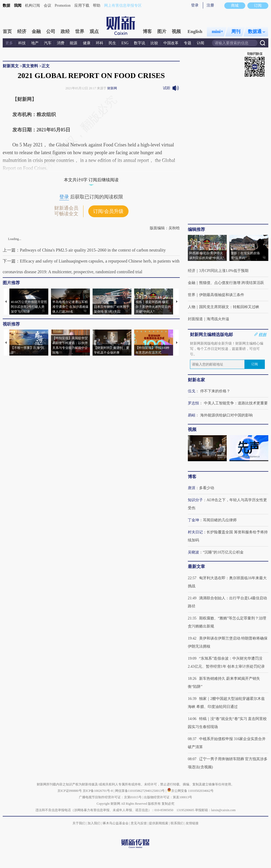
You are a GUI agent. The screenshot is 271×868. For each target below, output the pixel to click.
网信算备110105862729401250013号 (140, 791)
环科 (100, 43)
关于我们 (79, 823)
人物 (192, 307)
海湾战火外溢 (218, 319)
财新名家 (196, 380)
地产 (35, 43)
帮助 (97, 5)
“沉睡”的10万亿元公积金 (223, 552)
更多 (9, 43)
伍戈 (192, 391)
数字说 (140, 43)
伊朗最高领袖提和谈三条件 (222, 295)
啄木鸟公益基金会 (116, 823)
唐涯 (192, 488)
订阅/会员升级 (108, 211)
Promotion (63, 5)
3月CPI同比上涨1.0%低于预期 (224, 271)
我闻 (18, 5)
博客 (147, 32)
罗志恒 (193, 403)
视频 (176, 32)
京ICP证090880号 (70, 791)
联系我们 (177, 823)
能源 (74, 43)
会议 (47, 5)
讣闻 (200, 43)
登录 (195, 5)
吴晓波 (193, 552)
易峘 (192, 415)
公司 (51, 32)
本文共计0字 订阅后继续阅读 (91, 180)
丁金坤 (193, 520)
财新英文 (11, 66)
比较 (154, 43)
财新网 (112, 88)
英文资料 (30, 66)
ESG (125, 43)
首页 (7, 32)
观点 (94, 32)
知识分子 (195, 500)
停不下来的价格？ (215, 391)
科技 (22, 43)
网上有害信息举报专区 (123, 5)
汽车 (48, 43)
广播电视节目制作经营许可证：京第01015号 (110, 797)
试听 (167, 88)
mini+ (217, 32)
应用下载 (82, 5)
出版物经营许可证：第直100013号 (168, 797)
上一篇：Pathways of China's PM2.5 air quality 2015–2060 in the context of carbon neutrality (84, 250)
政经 (65, 32)
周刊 (236, 32)
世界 (80, 32)
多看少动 (207, 488)
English (195, 32)
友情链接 (192, 823)
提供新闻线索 (159, 823)
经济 (22, 32)
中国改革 (171, 43)
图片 (162, 32)
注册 (210, 5)
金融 (36, 32)
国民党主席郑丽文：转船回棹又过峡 (229, 307)
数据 (6, 5)
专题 (188, 43)
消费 (61, 43)
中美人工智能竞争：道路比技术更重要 (236, 403)
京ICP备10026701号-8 (98, 791)
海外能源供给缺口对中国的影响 (226, 415)
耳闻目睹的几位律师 (220, 520)
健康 (87, 43)
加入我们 (94, 823)
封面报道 (195, 319)
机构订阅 (32, 5)
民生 (112, 43)
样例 (262, 334)
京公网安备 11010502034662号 (191, 791)
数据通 (257, 32)
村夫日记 (195, 532)
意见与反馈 (139, 823)
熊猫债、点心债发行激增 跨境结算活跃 (232, 283)
